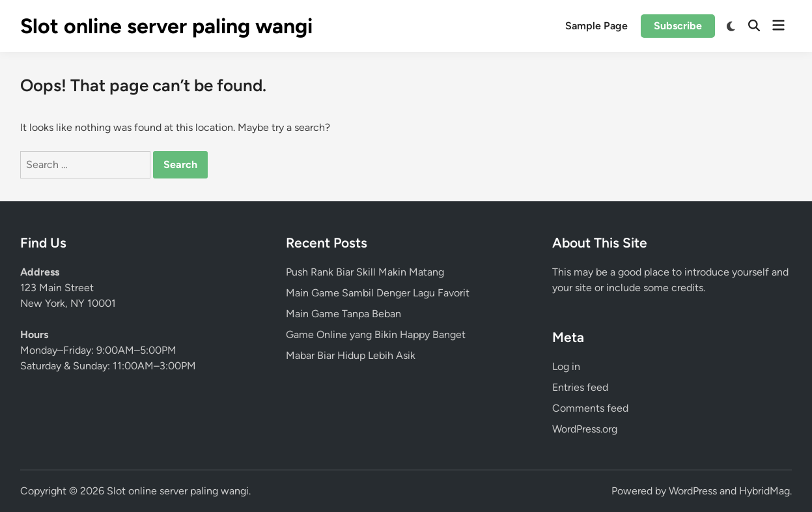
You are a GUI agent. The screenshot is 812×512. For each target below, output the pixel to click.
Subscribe (678, 26)
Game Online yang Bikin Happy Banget (376, 334)
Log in (566, 366)
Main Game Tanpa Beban (343, 314)
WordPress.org (585, 429)
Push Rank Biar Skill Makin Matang (365, 272)
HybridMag (764, 491)
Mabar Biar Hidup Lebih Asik (351, 355)
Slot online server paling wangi (166, 26)
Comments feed (590, 408)
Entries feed (580, 387)
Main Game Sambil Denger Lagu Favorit (378, 293)
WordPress (693, 491)
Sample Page (596, 26)
